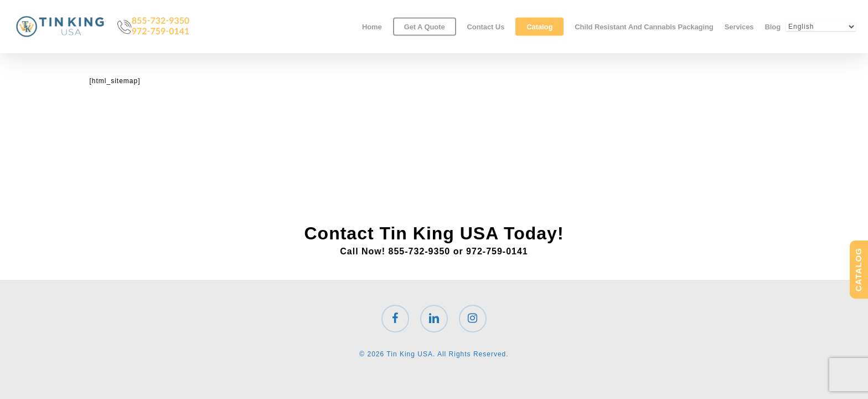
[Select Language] (821, 27)
